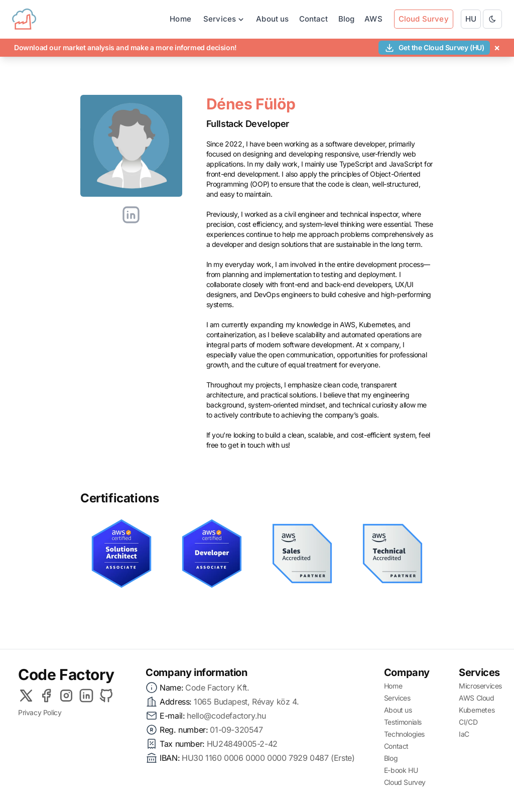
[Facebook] (46, 696)
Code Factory (66, 674)
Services (397, 698)
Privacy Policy (40, 712)
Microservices (480, 686)
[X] (26, 696)
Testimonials (403, 722)
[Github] (106, 696)
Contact (314, 19)
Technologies (404, 734)
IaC (464, 734)
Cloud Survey (405, 782)
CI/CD (468, 722)
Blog (347, 19)
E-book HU (401, 770)
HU (471, 19)
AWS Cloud (476, 698)
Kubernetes (477, 710)
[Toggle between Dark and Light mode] (492, 19)
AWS (373, 19)
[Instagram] (66, 696)
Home (180, 19)
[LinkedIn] (86, 696)
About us (272, 19)
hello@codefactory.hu (226, 716)
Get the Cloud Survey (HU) (434, 48)
